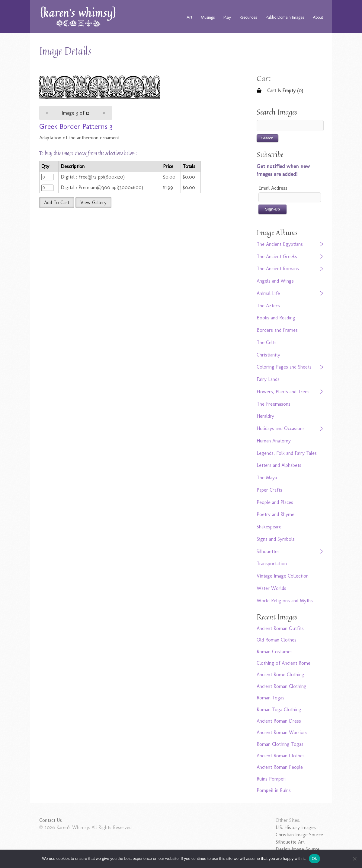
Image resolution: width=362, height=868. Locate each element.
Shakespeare (269, 527)
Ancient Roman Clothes (281, 756)
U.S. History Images (296, 827)
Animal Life (268, 293)
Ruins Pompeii (271, 779)
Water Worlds (271, 588)
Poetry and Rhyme (276, 514)
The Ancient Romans (278, 269)
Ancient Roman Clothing (282, 686)
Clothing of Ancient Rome (284, 663)
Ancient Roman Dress (279, 721)
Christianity (268, 355)
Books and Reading (276, 318)
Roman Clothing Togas (280, 744)
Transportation (272, 564)
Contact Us (51, 820)
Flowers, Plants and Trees (283, 392)
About (318, 17)
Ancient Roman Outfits (280, 628)
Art (189, 17)
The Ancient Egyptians (280, 244)
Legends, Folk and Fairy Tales (287, 453)
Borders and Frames (277, 330)
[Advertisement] (134, 256)
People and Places (275, 502)
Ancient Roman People (280, 767)
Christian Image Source (299, 835)
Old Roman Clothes (277, 640)
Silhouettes (268, 551)
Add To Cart (57, 203)
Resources (248, 17)
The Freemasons (274, 404)
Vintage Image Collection (283, 576)
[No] (354, 859)
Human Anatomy (274, 441)
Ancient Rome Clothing (280, 675)
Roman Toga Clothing (279, 710)
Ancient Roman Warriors (282, 732)
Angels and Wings (275, 281)
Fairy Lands (268, 379)
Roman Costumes (275, 652)
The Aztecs (268, 306)
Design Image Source (298, 849)
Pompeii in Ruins (274, 790)
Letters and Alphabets (279, 465)
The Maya (267, 478)
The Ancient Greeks (277, 257)
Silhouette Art (290, 842)
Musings (208, 17)
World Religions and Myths (285, 601)
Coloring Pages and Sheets (284, 367)
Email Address (273, 188)
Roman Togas (271, 698)
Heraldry (265, 416)
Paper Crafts (269, 490)
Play (227, 17)
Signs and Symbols (276, 539)
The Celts (267, 342)
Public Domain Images (285, 17)
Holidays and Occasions (281, 428)
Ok (314, 858)
